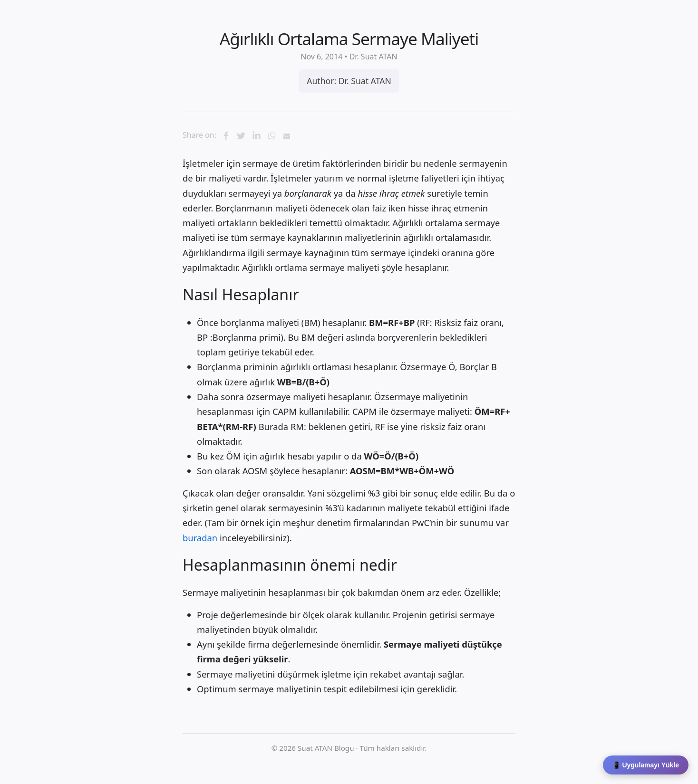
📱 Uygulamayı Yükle (646, 765)
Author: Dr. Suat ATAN (349, 81)
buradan (200, 538)
